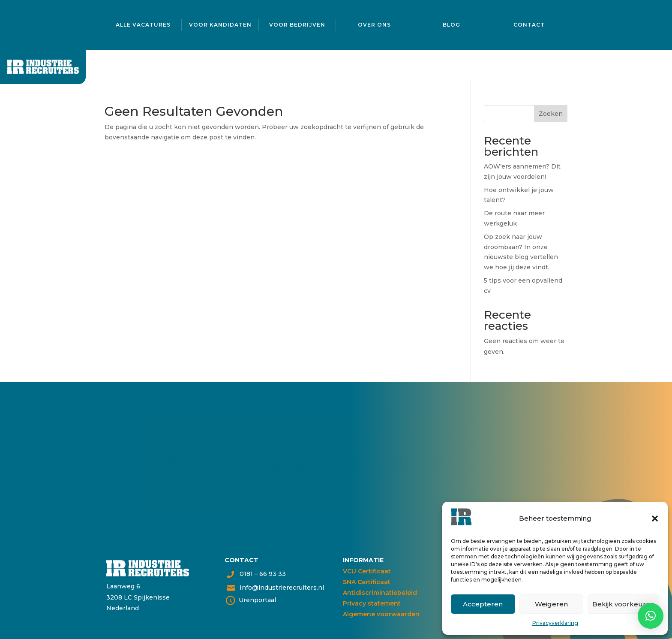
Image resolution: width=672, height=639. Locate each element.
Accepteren (483, 604)
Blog (451, 24)
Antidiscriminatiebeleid (380, 593)
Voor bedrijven (297, 24)
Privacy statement (372, 603)
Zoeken (551, 114)
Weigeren (551, 604)
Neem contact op (194, 482)
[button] (655, 518)
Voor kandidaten (220, 24)
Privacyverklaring (555, 623)
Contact (529, 24)
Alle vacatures (143, 24)
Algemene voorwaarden (381, 614)
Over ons (374, 24)
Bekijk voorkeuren (623, 604)
